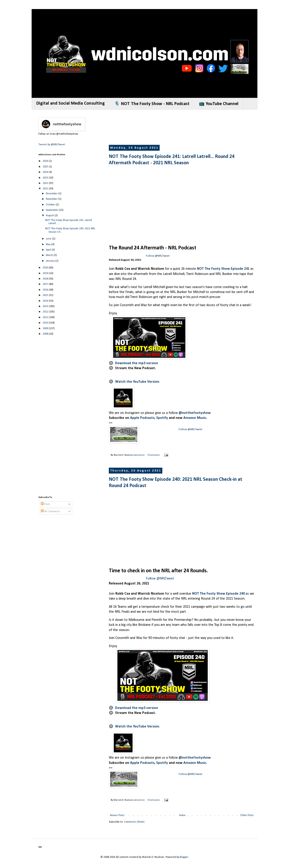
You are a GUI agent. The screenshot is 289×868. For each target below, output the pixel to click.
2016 (46, 290)
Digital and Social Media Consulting (71, 103)
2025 (46, 167)
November (52, 199)
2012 (46, 312)
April (49, 250)
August (50, 216)
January (51, 261)
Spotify (162, 418)
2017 (46, 284)
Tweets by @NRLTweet (52, 145)
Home (182, 815)
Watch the (124, 382)
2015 (46, 295)
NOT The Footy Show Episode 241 (223, 269)
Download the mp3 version (137, 363)
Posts (45, 504)
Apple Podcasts (142, 418)
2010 (46, 323)
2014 (46, 301)
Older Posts (247, 815)
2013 (46, 306)
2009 (46, 328)
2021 (46, 189)
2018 (46, 279)
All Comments (50, 511)
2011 (46, 317)
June (49, 239)
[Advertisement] (191, 128)
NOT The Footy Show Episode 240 (218, 594)
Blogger (184, 857)
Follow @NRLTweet (158, 256)
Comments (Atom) (134, 822)
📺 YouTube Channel (219, 104)
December (52, 194)
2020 (46, 268)
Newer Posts (117, 815)
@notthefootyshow (195, 413)
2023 (46, 178)
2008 (46, 334)
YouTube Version (146, 382)
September (52, 210)
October (51, 205)
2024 (46, 172)
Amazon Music (195, 418)
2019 (46, 273)
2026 (46, 161)
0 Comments (154, 455)
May (49, 244)
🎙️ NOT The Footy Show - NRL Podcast (152, 104)
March (50, 255)
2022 (46, 183)
